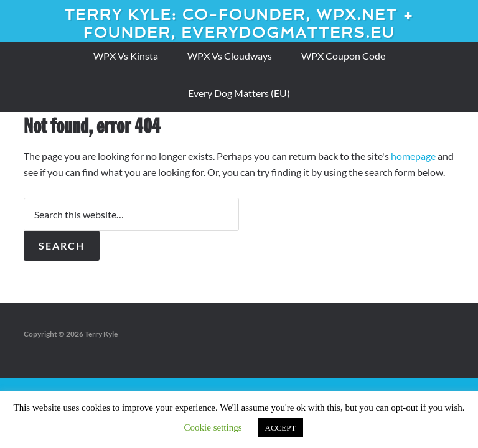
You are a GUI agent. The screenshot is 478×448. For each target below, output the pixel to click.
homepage (413, 156)
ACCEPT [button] (281, 428)
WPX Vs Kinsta (126, 56)
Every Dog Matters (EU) (239, 93)
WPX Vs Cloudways (230, 56)
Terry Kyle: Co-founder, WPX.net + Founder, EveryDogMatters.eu (239, 24)
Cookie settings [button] (213, 427)
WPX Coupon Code (343, 56)
